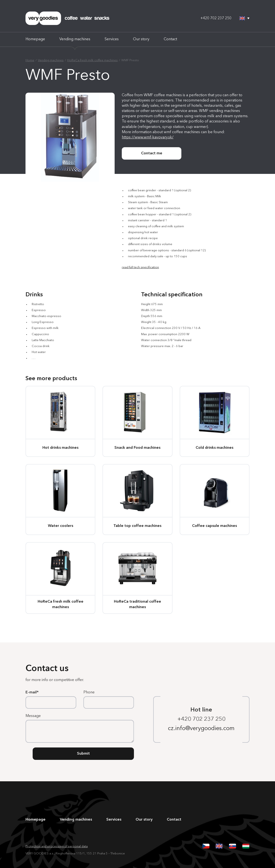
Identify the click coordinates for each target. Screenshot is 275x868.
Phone (89, 692)
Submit (83, 754)
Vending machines (75, 39)
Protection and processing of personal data (57, 846)
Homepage (35, 39)
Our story (141, 39)
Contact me (152, 153)
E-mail (31, 692)
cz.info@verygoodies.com (201, 729)
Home (30, 60)
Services (112, 39)
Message (33, 716)
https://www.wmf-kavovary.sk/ (148, 137)
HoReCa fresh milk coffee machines (92, 60)
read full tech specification (140, 267)
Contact (170, 39)
